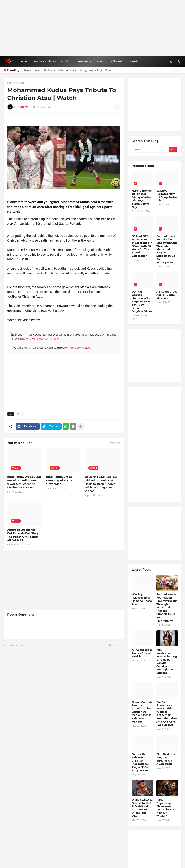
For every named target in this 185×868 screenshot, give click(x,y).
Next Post (115, 645)
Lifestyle (117, 61)
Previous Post (15, 645)
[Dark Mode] (171, 62)
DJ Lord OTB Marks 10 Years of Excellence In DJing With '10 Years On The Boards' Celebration (142, 246)
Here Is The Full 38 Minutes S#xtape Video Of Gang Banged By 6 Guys (67, 70)
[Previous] (175, 70)
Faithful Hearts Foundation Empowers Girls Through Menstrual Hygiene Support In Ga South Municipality (167, 249)
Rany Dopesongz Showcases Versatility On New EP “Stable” (165, 808)
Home (11, 83)
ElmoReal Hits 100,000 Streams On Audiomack (166, 759)
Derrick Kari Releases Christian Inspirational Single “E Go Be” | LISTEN (140, 762)
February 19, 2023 (80, 348)
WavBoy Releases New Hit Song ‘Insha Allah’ (167, 196)
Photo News (83, 61)
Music (65, 61)
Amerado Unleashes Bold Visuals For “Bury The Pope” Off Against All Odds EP (23, 535)
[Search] (178, 62)
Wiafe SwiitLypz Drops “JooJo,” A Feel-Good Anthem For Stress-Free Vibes (142, 808)
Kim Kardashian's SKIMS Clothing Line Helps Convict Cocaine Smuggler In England (167, 661)
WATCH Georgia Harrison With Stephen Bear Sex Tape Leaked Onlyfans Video (142, 302)
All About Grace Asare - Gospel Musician (167, 295)
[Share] (117, 107)
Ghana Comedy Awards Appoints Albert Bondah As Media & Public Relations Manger (142, 712)
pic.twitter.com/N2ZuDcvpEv (42, 339)
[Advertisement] (92, 28)
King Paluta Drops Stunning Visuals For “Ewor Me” (61, 480)
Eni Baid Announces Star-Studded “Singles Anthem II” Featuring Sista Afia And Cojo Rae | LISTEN (167, 714)
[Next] (180, 70)
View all (115, 443)
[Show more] (81, 426)
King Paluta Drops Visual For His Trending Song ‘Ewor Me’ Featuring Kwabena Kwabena (25, 482)
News (24, 61)
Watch (133, 61)
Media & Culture (45, 61)
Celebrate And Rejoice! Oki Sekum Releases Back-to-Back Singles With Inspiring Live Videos (101, 484)
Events (101, 61)
